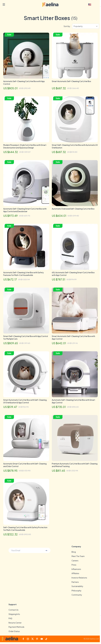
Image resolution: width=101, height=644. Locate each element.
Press (74, 566)
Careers (75, 562)
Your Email (16, 551)
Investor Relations (79, 579)
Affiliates (75, 575)
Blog (74, 553)
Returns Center (15, 624)
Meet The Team (78, 557)
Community (77, 596)
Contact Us (13, 611)
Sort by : (67, 27)
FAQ (10, 620)
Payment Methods (16, 629)
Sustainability (77, 588)
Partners (75, 583)
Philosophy (76, 592)
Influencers (76, 570)
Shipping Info (14, 616)
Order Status (14, 633)
